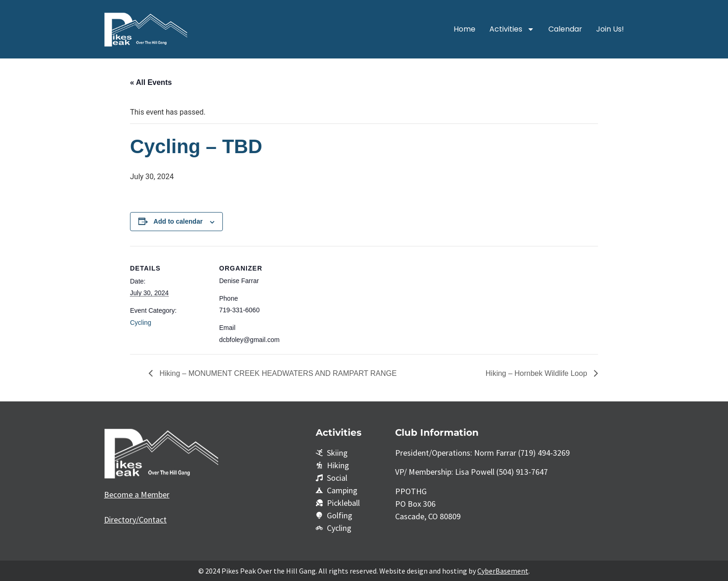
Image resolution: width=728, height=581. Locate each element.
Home (465, 29)
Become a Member (137, 494)
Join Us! (610, 29)
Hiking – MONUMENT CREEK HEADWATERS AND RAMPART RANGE (277, 373)
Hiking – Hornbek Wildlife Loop (537, 373)
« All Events (151, 82)
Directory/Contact (135, 520)
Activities (512, 29)
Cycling (141, 323)
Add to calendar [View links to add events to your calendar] (178, 221)
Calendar (565, 29)
